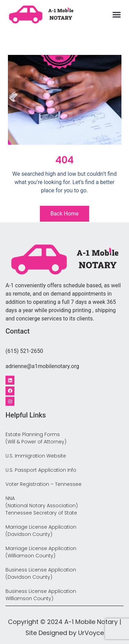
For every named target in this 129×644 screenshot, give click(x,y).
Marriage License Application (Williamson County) (41, 552)
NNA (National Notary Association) (42, 502)
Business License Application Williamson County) (41, 595)
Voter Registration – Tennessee (44, 484)
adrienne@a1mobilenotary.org (42, 366)
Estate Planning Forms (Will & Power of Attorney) (36, 438)
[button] (117, 15)
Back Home (64, 214)
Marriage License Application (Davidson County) (41, 531)
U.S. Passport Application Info (41, 470)
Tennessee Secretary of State (41, 513)
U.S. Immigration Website (36, 456)
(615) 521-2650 (24, 351)
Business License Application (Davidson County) (41, 573)
